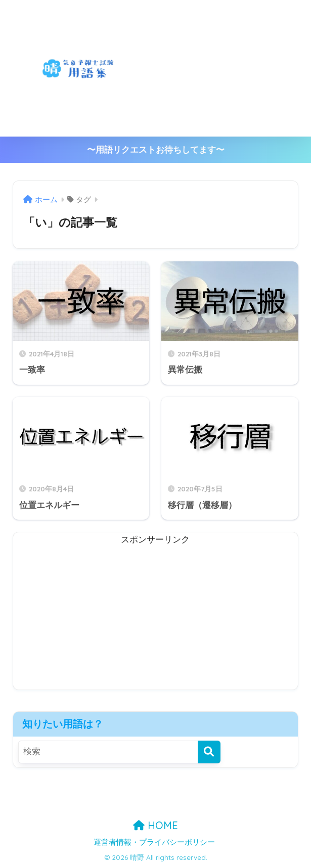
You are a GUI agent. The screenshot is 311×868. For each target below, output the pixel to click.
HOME (155, 825)
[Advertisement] (233, 68)
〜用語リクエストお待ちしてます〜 (156, 150)
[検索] (209, 752)
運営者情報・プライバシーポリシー (154, 842)
